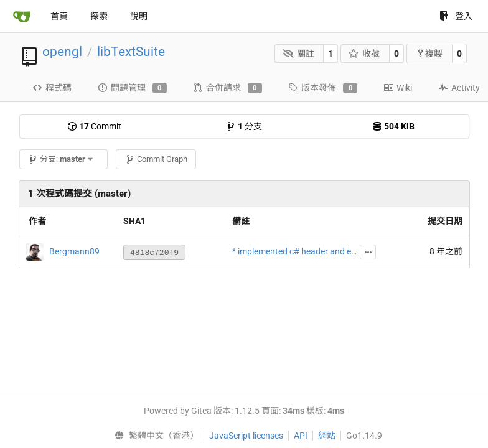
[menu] (153, 436)
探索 (99, 16)
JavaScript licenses (246, 436)
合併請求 (228, 88)
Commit (94, 126)
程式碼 (52, 88)
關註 (298, 54)
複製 (429, 53)
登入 (456, 16)
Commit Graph (156, 159)
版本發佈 (323, 88)
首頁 (59, 16)
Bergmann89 (74, 251)
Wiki (398, 88)
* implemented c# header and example (306, 251)
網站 (327, 436)
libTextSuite (131, 52)
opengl (62, 52)
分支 (244, 126)
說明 (139, 16)
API (301, 436)
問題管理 (132, 88)
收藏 (364, 54)
